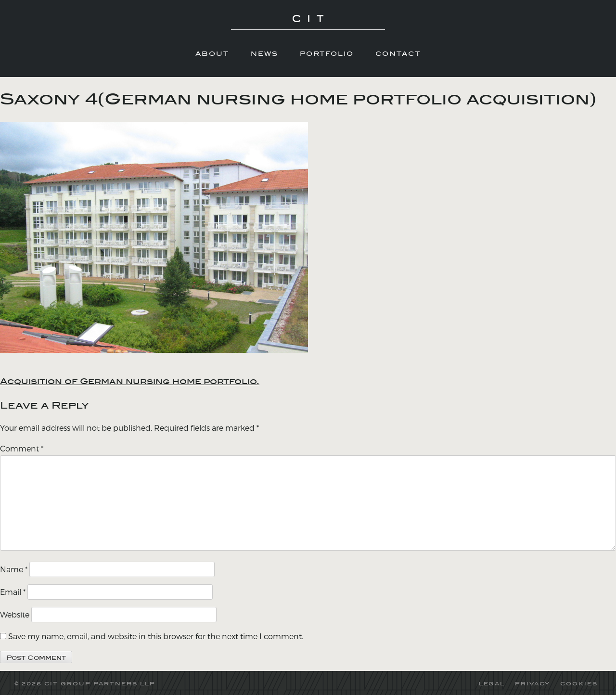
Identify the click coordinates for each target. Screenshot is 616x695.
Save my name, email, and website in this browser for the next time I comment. (156, 636)
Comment (22, 448)
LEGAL (492, 683)
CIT (308, 24)
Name (14, 569)
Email (13, 592)
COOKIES (579, 683)
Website (15, 614)
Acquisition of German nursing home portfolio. (130, 381)
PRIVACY (533, 683)
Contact (398, 53)
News (264, 53)
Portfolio (327, 53)
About (212, 53)
